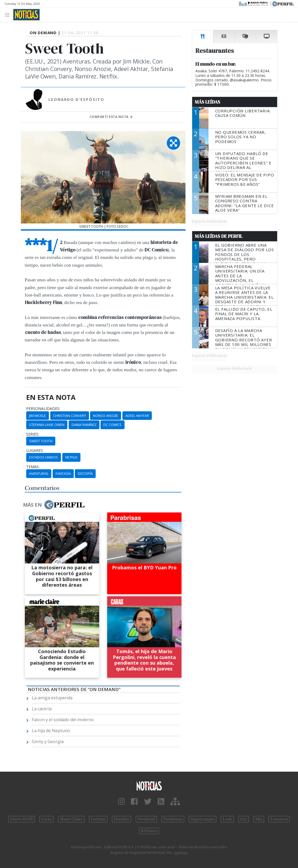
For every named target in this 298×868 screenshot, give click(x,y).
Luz (244, 819)
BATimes (149, 831)
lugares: (35, 451)
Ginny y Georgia (48, 741)
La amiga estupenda (52, 698)
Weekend (146, 819)
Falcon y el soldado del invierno (63, 720)
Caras (46, 819)
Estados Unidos (44, 457)
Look (227, 819)
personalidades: (43, 409)
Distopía (85, 474)
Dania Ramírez (84, 425)
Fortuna (98, 819)
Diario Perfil (22, 819)
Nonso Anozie (106, 416)
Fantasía (63, 474)
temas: (33, 467)
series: (33, 434)
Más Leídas (208, 102)
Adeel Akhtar (137, 416)
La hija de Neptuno (51, 731)
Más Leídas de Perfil (219, 236)
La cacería (42, 709)
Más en (54, 505)
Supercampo (202, 819)
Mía (259, 819)
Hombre (122, 819)
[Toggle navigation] (9, 15)
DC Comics (113, 425)
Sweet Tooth (41, 441)
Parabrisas (173, 819)
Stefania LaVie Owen (47, 425)
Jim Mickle (38, 416)
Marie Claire (71, 819)
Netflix (71, 457)
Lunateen (279, 819)
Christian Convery (70, 416)
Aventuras (39, 474)
